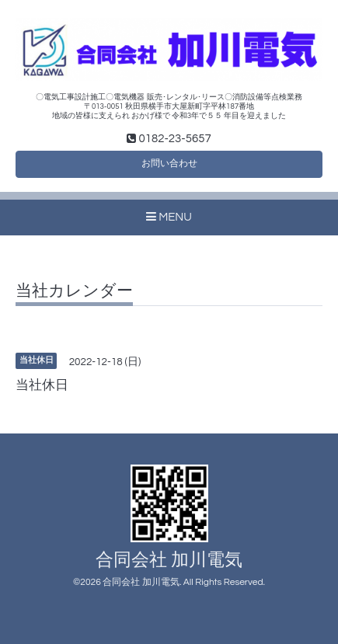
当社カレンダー (74, 291)
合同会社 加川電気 (169, 560)
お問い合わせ (169, 164)
